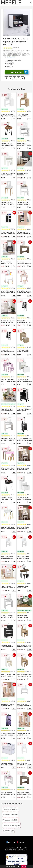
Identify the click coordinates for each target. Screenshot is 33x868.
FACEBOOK (11, 842)
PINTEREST (21, 842)
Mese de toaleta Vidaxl (11, 809)
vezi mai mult (11, 57)
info (14, 119)
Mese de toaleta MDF (10, 815)
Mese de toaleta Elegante (11, 825)
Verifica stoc (19, 72)
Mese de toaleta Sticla (10, 820)
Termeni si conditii (13, 848)
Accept (24, 866)
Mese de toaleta (8, 831)
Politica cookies (22, 850)
